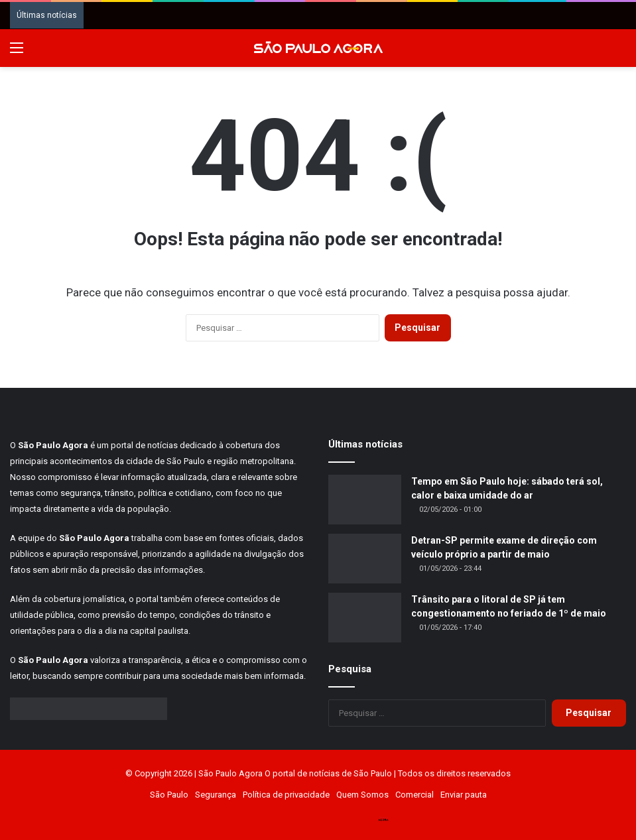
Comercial (414, 795)
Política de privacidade (286, 795)
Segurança (216, 795)
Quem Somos (362, 795)
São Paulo (169, 795)
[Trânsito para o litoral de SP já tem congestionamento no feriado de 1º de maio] (365, 618)
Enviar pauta (464, 795)
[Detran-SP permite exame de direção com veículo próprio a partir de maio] (365, 559)
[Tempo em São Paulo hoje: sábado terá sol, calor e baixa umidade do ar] (365, 500)
